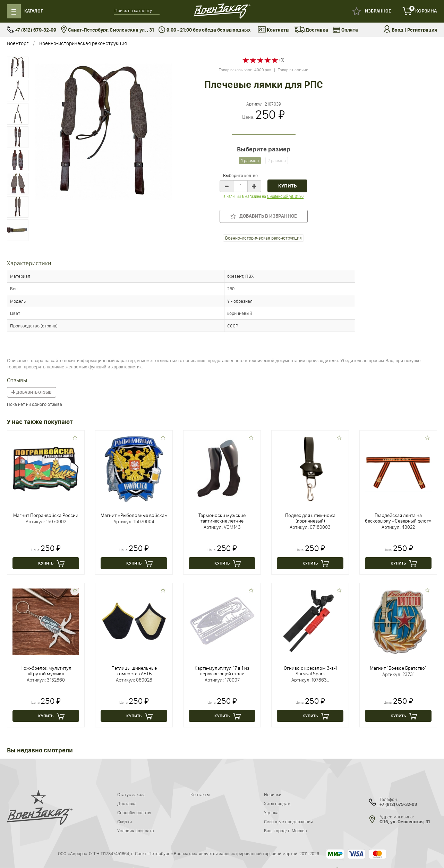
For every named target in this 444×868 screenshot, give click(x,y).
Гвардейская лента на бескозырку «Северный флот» (398, 518)
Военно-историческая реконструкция (83, 43)
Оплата (345, 30)
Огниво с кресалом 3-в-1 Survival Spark (310, 671)
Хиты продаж (277, 803)
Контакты (274, 30)
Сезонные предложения (288, 821)
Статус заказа (131, 794)
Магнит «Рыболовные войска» (134, 515)
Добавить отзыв (32, 392)
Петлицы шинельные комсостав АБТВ (134, 671)
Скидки (125, 821)
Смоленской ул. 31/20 (285, 196)
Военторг (18, 43)
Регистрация (422, 30)
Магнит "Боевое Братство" (398, 668)
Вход (398, 30)
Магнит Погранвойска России (46, 515)
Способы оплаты (134, 812)
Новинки (273, 794)
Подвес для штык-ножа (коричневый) (310, 518)
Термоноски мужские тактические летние (222, 518)
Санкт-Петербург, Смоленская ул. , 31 (107, 30)
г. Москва (297, 831)
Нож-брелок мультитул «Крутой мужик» (46, 671)
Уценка (271, 812)
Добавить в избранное (264, 216)
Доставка (311, 30)
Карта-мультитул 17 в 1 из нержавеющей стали (222, 671)
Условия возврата (136, 831)
